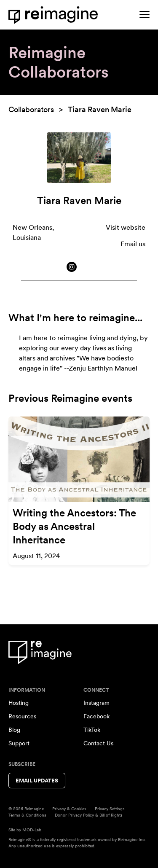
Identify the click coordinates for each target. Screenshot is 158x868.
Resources (22, 716)
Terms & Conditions (27, 815)
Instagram (96, 703)
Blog (14, 730)
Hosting (19, 703)
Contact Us (98, 743)
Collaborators (31, 109)
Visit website (126, 227)
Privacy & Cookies (69, 809)
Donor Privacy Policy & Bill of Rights (89, 815)
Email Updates (37, 781)
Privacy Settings (110, 809)
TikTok (92, 730)
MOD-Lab (32, 830)
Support (19, 743)
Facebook (96, 716)
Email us (133, 244)
